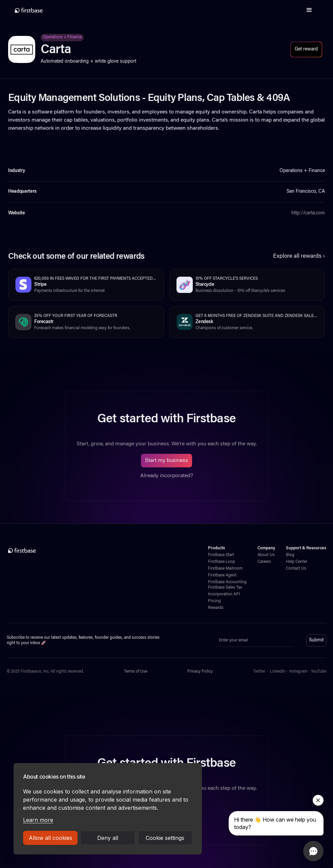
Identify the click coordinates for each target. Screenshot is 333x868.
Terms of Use (136, 672)
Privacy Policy (200, 672)
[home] (29, 10)
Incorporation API (224, 594)
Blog (290, 555)
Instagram (298, 672)
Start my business (166, 461)
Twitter (259, 672)
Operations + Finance (62, 37)
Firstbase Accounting (227, 582)
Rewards (216, 608)
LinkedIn (278, 672)
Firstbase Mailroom (225, 569)
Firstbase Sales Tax (225, 588)
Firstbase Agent (222, 575)
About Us (266, 555)
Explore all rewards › (299, 257)
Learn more (38, 820)
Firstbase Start (221, 555)
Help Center (297, 562)
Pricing (214, 601)
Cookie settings (165, 838)
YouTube (319, 672)
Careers (264, 562)
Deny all (108, 838)
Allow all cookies (50, 838)
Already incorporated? (167, 476)
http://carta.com (308, 213)
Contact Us (296, 569)
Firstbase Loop (222, 562)
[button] (309, 10)
